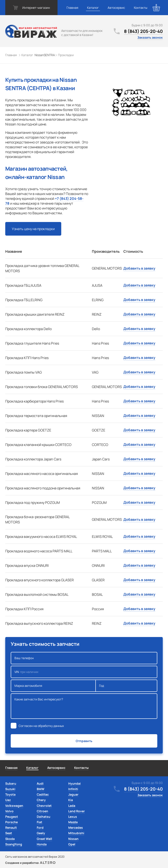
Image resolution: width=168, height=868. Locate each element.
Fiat (39, 822)
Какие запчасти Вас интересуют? (84, 706)
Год (126, 686)
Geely (41, 833)
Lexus (73, 817)
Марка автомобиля (53, 686)
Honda (42, 844)
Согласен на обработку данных (41, 726)
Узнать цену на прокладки (33, 229)
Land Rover (77, 811)
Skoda (10, 839)
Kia (71, 800)
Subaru (11, 783)
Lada (72, 806)
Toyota (10, 794)
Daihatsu (44, 817)
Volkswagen (14, 806)
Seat (9, 833)
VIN (84, 672)
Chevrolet (44, 806)
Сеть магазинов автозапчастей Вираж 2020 (35, 857)
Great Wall (44, 839)
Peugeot (12, 817)
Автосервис (116, 8)
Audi (40, 783)
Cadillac (43, 794)
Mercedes (76, 828)
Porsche (11, 822)
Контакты (141, 8)
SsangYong (14, 844)
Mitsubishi (76, 833)
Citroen (42, 811)
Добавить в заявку (139, 268)
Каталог (93, 8)
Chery (41, 800)
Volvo (9, 811)
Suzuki (10, 789)
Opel (72, 844)
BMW (41, 789)
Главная (72, 8)
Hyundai (74, 783)
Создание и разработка (30, 863)
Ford (40, 828)
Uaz (8, 800)
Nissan (73, 839)
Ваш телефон (84, 658)
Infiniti (73, 789)
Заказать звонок (150, 37)
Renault (11, 828)
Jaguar (73, 794)
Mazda (73, 822)
